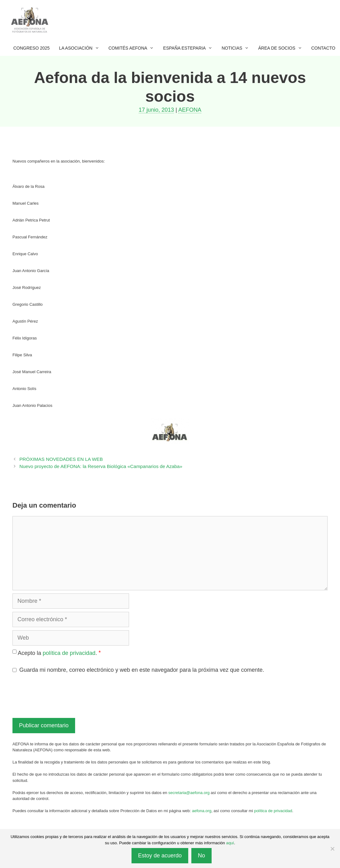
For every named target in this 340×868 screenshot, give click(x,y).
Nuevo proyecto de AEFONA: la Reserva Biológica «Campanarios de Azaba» (101, 466)
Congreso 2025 (32, 48)
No (201, 856)
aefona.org (202, 811)
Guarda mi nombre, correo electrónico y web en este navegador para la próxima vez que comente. (142, 670)
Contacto (323, 48)
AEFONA (190, 110)
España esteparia (190, 48)
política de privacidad (69, 653)
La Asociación (81, 48)
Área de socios (283, 48)
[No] (332, 849)
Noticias (237, 48)
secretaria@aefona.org (189, 793)
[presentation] (60, 695)
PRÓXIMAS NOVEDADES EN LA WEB (61, 459)
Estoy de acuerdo (160, 856)
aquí (230, 843)
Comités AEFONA (134, 48)
